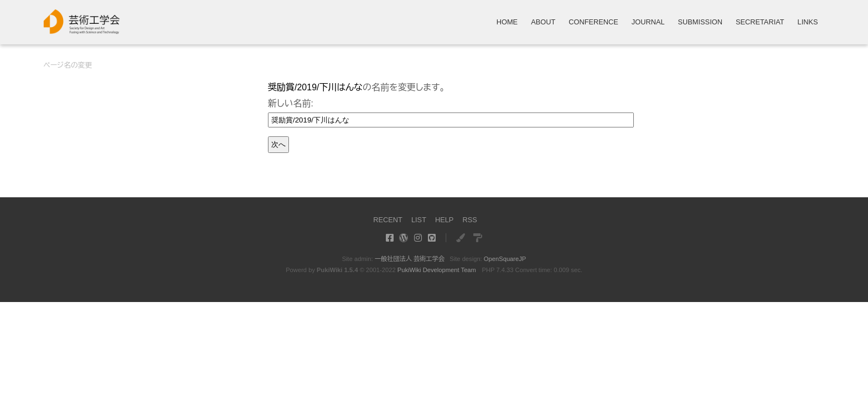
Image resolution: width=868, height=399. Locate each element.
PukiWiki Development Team (437, 270)
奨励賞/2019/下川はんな (315, 87)
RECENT (388, 220)
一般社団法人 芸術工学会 (410, 259)
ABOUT (543, 22)
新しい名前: (291, 103)
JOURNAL (648, 22)
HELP (444, 220)
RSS (469, 220)
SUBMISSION (700, 22)
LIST (419, 220)
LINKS (808, 22)
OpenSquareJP (505, 259)
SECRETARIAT (760, 22)
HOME (507, 22)
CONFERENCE (593, 22)
